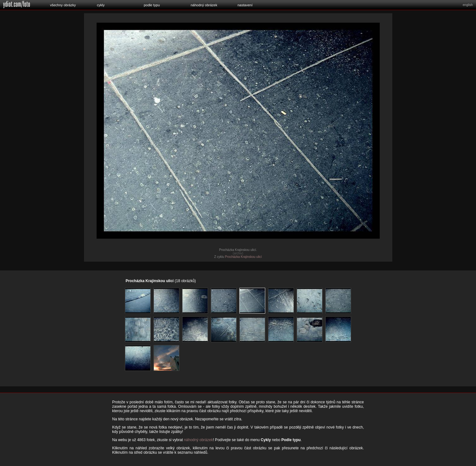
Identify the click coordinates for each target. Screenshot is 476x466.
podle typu (152, 5)
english (468, 5)
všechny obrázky (63, 5)
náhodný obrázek (204, 5)
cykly (101, 5)
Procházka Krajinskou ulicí (243, 257)
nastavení (245, 5)
